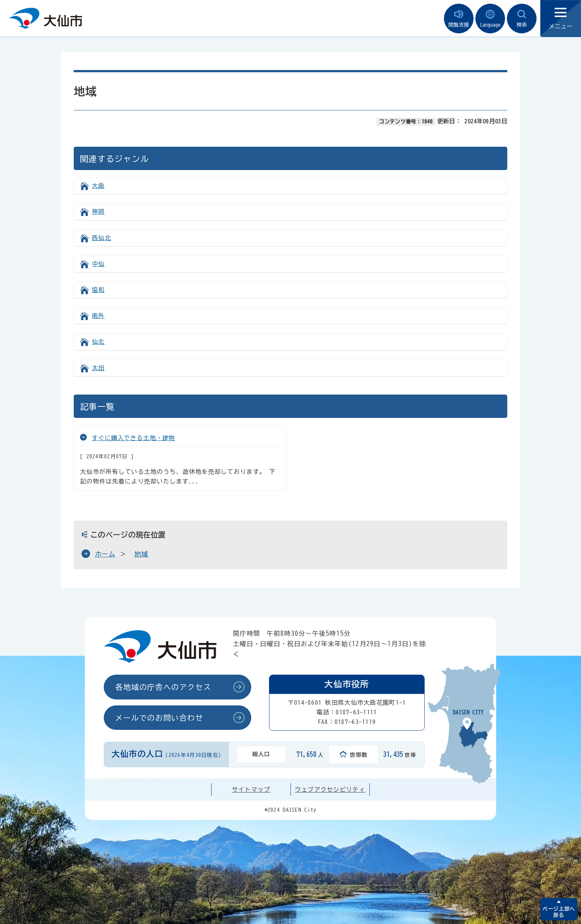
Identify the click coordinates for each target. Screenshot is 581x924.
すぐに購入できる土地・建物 (134, 438)
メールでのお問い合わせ (159, 718)
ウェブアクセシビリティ (330, 790)
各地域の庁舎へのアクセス (163, 687)
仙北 (98, 342)
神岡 (98, 212)
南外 (98, 316)
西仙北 (102, 238)
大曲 (98, 186)
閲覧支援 (459, 19)
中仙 (98, 264)
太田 (98, 368)
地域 (141, 554)
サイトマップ (251, 790)
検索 (522, 19)
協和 (98, 290)
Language (490, 19)
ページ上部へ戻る (559, 912)
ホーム (105, 554)
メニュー (561, 19)
